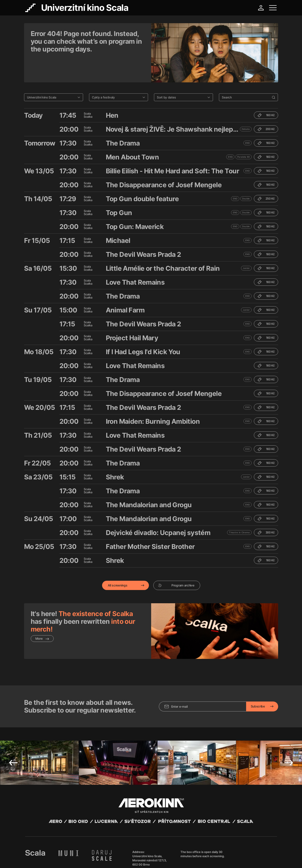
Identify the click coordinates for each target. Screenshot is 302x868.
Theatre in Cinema (239, 510)
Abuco (41, 855)
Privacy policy (73, 859)
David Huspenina (67, 855)
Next (289, 730)
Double (246, 176)
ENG (248, 120)
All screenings (118, 563)
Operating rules (93, 859)
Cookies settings (115, 859)
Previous (13, 730)
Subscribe (258, 673)
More (42, 616)
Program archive (176, 563)
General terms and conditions (44, 859)
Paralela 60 (243, 134)
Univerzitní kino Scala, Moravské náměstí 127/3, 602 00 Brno (150, 827)
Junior (246, 245)
